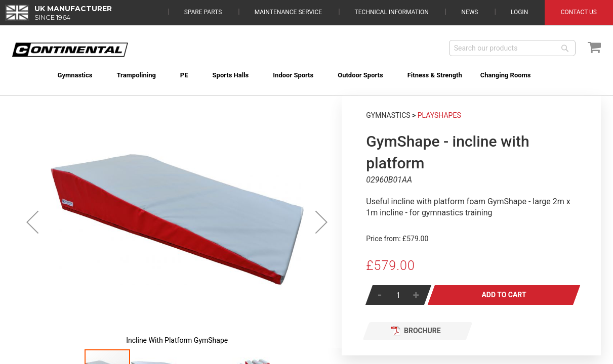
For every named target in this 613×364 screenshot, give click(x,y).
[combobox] (512, 48)
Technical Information (392, 12)
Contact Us (579, 12)
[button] (32, 222)
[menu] (306, 69)
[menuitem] (64, 75)
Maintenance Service (288, 12)
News (469, 12)
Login (519, 12)
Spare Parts (203, 12)
